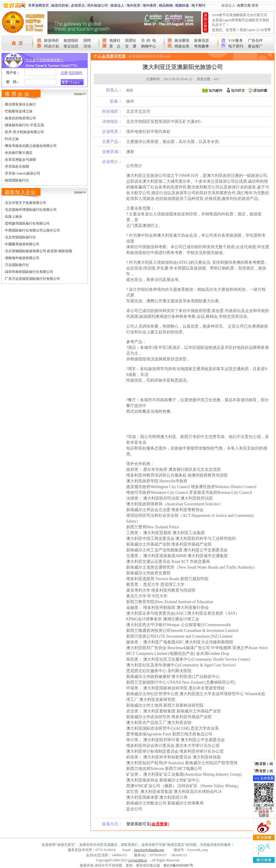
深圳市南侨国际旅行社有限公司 (29, 272)
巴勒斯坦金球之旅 (19, 111)
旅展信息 (202, 40)
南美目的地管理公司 (20, 118)
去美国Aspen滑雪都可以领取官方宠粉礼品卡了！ (240, 22)
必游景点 (78, 5)
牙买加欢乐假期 (17, 167)
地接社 (115, 40)
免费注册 (244, 5)
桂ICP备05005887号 (178, 865)
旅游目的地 (60, 5)
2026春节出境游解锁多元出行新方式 (239, 15)
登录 (255, 5)
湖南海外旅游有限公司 (22, 258)
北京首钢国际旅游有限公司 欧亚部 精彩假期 (39, 251)
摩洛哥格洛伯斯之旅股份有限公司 (31, 146)
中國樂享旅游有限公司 (22, 244)
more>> (80, 94)
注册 (64, 73)
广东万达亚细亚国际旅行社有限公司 (32, 279)
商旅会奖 (182, 46)
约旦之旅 (12, 139)
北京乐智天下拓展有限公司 (26, 203)
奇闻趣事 (202, 46)
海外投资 (133, 5)
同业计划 (51, 46)
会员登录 (160, 824)
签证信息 (71, 46)
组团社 (131, 40)
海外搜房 (149, 5)
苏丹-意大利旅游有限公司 (24, 132)
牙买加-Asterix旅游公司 (23, 173)
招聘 (87, 40)
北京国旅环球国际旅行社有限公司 (31, 210)
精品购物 (166, 5)
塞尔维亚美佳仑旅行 (20, 104)
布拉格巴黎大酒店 (19, 153)
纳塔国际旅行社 (17, 180)
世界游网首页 (39, 5)
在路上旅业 (14, 217)
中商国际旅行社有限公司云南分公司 (32, 230)
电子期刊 (198, 5)
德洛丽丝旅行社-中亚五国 (24, 125)
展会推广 (255, 46)
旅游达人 (117, 5)
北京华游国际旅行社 (20, 237)
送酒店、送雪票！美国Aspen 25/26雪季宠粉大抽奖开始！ (241, 32)
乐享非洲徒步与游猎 (20, 160)
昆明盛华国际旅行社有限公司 (27, 223)
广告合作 (255, 40)
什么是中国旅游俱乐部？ (45, 60)
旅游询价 (51, 40)
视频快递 (182, 5)
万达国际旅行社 (17, 265)
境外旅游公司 (97, 5)
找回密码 (75, 73)
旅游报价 (71, 40)
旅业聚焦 (182, 40)
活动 (87, 46)
